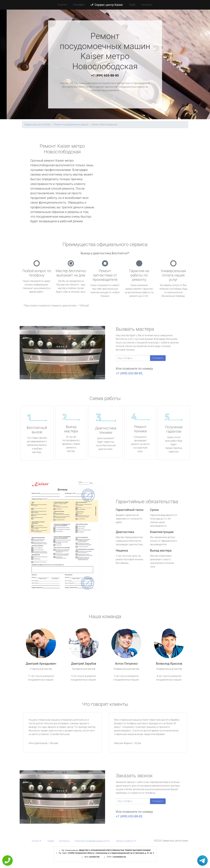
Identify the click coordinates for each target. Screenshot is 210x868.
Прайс (132, 5)
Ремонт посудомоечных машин (71, 125)
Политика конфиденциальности (92, 841)
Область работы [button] (125, 841)
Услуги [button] (61, 5)
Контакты (147, 5)
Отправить (158, 358)
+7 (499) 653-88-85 (105, 75)
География (79, 5)
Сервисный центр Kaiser (37, 125)
